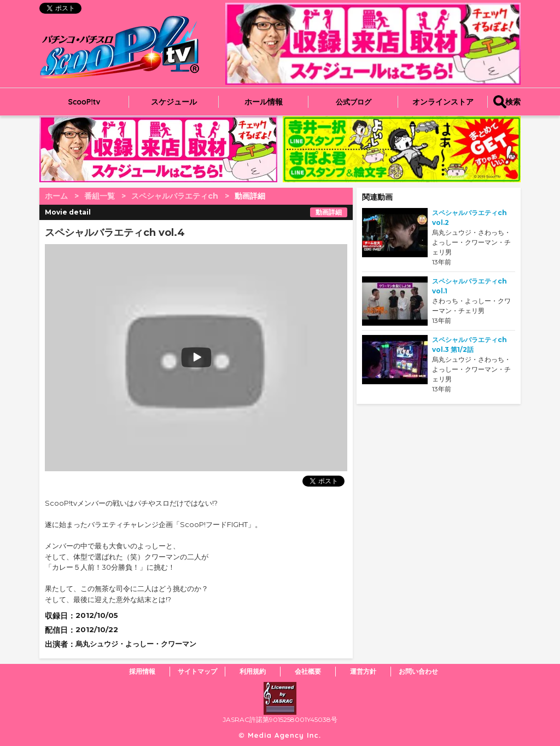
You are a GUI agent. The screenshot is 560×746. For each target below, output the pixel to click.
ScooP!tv (84, 102)
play (128, 358)
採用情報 (142, 671)
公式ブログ (354, 102)
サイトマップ (197, 671)
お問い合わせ (418, 671)
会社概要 (308, 671)
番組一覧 (100, 196)
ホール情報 (264, 102)
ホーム (56, 196)
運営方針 (363, 671)
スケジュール (174, 102)
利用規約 (253, 671)
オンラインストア (443, 102)
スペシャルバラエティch (175, 196)
